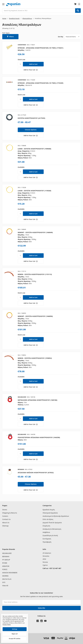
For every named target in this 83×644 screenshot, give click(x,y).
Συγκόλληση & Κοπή (50, 535)
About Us (6, 522)
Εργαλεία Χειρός (49, 510)
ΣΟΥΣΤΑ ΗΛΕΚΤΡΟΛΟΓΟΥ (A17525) (31, 118)
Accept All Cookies (15, 639)
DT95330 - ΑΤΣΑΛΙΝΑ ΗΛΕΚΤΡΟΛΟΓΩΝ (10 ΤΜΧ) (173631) (41, 48)
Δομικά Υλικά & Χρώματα (52, 522)
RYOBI (5, 563)
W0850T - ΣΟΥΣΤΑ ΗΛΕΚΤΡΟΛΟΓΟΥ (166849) (35, 232)
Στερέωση (46, 526)
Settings (15, 629)
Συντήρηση (47, 539)
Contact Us (6, 519)
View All (5, 586)
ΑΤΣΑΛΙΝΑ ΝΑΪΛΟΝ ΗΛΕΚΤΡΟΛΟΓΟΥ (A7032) (36, 472)
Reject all (15, 634)
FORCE (5, 569)
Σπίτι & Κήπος (48, 519)
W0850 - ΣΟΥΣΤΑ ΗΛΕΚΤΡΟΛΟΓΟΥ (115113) (35, 274)
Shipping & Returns (10, 513)
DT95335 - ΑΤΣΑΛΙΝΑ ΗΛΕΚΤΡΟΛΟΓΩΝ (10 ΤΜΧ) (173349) (41, 83)
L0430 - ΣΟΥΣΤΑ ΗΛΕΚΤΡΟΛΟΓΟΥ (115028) (34, 191)
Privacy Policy (7, 625)
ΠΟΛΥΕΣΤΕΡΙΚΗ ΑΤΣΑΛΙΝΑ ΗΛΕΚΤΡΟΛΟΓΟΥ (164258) (39, 437)
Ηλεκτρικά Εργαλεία (50, 513)
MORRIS (5, 576)
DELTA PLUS (7, 579)
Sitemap (5, 526)
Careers (5, 516)
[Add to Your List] (31, 70)
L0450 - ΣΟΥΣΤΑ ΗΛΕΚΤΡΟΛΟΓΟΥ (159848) (34, 149)
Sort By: (61, 37)
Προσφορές (47, 542)
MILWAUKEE (7, 553)
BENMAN (6, 556)
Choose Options (31, 130)
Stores (5, 510)
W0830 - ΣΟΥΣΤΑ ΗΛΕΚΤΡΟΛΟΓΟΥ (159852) (35, 358)
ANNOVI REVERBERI (10, 573)
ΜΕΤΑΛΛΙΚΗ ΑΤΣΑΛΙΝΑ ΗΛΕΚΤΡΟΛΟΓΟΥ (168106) (38, 400)
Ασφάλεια (46, 532)
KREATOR (6, 566)
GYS (4, 582)
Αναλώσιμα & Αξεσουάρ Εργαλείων (56, 516)
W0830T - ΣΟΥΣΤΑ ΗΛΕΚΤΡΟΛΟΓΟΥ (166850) (35, 316)
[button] (10, 37)
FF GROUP (6, 560)
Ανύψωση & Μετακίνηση (52, 529)
